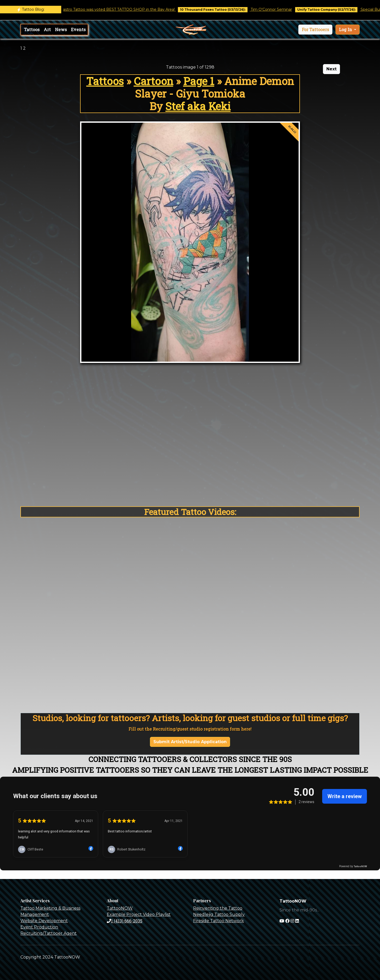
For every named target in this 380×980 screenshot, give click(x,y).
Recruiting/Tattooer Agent (49, 933)
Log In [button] (346, 29)
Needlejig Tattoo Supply (219, 914)
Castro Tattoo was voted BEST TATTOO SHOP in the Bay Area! (122, 9)
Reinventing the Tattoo (218, 908)
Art (47, 29)
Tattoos (32, 29)
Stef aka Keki (198, 106)
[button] (315, 30)
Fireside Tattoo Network (219, 921)
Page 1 (199, 81)
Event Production (39, 927)
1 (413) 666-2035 (125, 921)
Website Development (44, 921)
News (61, 29)
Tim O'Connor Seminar (276, 9)
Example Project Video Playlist (139, 914)
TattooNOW (120, 908)
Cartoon (153, 81)
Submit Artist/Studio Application (190, 742)
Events (78, 29)
